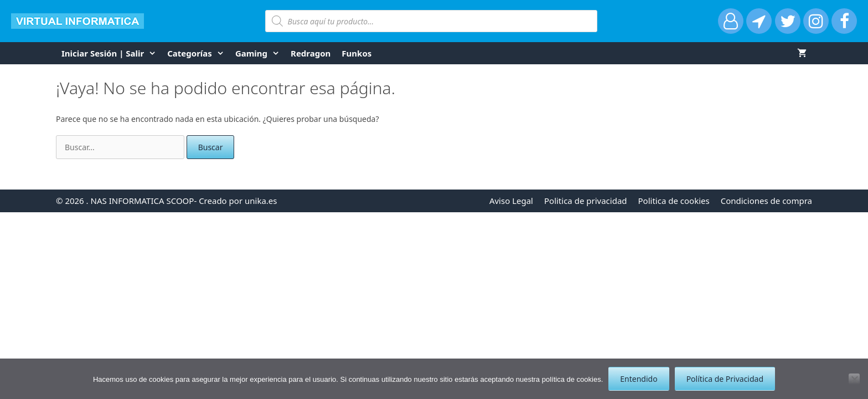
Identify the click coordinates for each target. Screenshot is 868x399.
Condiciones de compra (766, 201)
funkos (356, 53)
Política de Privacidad (725, 379)
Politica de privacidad (586, 201)
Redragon (311, 53)
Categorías (198, 53)
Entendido (639, 379)
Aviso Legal (511, 201)
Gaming (260, 53)
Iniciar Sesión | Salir (112, 53)
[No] (854, 379)
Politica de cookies (674, 201)
